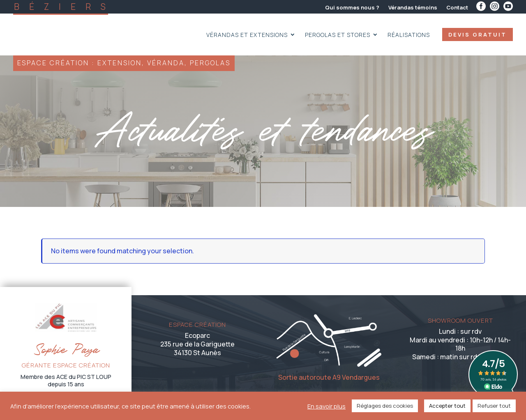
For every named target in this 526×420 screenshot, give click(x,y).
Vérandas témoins (413, 8)
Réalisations (409, 35)
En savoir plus (326, 406)
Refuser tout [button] (494, 406)
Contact (457, 8)
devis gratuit (478, 34)
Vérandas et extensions (247, 35)
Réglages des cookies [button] (385, 406)
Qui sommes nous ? (352, 8)
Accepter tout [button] (447, 406)
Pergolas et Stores (338, 35)
